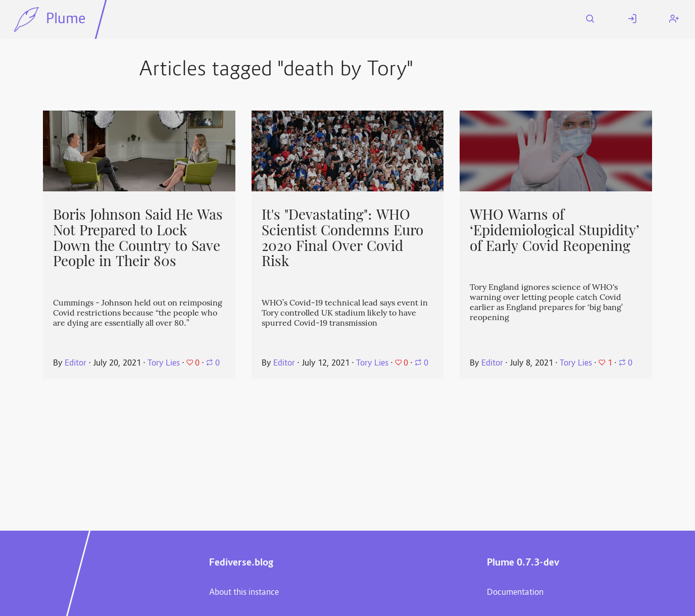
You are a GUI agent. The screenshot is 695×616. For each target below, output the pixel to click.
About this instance (244, 593)
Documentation (515, 593)
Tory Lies (164, 364)
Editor (76, 364)
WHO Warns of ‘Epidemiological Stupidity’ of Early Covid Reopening (555, 230)
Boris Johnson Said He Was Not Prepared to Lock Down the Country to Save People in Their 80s (138, 238)
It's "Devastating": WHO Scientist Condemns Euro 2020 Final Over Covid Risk (342, 238)
